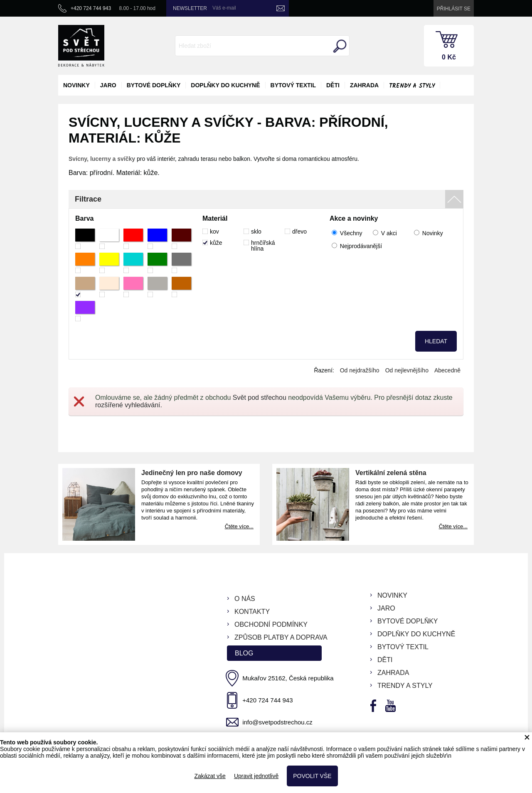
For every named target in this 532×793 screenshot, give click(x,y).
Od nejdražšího (360, 370)
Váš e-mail (224, 8)
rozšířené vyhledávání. (129, 405)
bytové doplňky (154, 85)
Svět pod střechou (260, 398)
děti (333, 85)
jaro (108, 85)
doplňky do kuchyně (225, 85)
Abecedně (447, 370)
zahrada (364, 85)
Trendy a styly (412, 86)
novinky (76, 85)
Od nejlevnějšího (407, 370)
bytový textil (293, 85)
